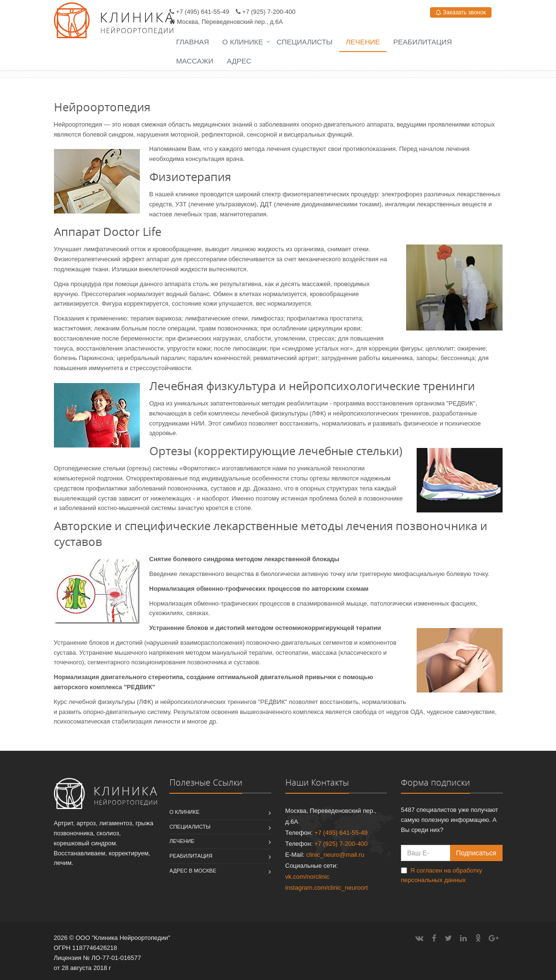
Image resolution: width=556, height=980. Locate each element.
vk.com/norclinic (307, 877)
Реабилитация (423, 42)
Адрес (239, 61)
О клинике (243, 42)
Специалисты (304, 42)
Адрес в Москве (193, 871)
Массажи (195, 61)
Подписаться (476, 853)
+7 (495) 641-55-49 (203, 12)
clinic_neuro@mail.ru (336, 855)
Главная (193, 42)
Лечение (363, 42)
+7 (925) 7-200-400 (269, 12)
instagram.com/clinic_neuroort (327, 888)
